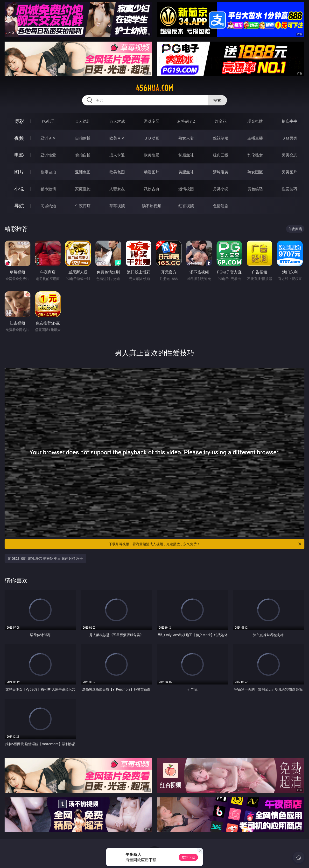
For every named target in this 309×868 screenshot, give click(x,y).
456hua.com (154, 88)
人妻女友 (117, 189)
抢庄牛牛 (289, 121)
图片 (19, 172)
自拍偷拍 (83, 138)
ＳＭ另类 (289, 138)
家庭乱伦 (83, 189)
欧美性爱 (152, 155)
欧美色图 (117, 172)
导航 (19, 206)
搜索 (217, 100)
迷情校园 (186, 189)
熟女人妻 (186, 138)
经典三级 (221, 155)
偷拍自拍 (83, 155)
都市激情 (48, 189)
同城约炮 (48, 206)
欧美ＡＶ (117, 138)
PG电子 (48, 121)
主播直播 (255, 138)
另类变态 (289, 155)
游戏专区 (152, 121)
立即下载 (188, 857)
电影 (19, 155)
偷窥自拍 (48, 172)
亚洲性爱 (48, 155)
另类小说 (221, 189)
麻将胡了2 (186, 121)
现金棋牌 (255, 121)
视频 (19, 138)
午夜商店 (83, 206)
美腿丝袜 (186, 172)
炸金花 (221, 121)
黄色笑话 (255, 189)
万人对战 (117, 121)
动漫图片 (152, 172)
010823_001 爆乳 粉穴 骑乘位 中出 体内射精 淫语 (45, 558)
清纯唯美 (221, 172)
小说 (19, 189)
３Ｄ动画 (152, 138)
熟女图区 (255, 172)
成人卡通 (117, 155)
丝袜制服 (221, 138)
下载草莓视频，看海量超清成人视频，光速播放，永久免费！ (205, 544)
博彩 (19, 121)
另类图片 (289, 172)
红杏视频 (186, 206)
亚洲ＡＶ (48, 138)
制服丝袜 (186, 155)
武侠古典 (152, 189)
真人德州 (83, 121)
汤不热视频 (152, 206)
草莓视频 (117, 206)
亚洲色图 (83, 172)
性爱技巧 (289, 189)
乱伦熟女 (255, 155)
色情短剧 (221, 206)
